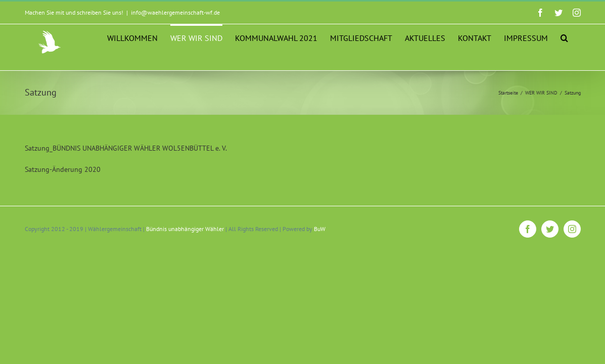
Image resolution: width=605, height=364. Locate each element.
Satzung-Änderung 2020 (63, 195)
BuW (320, 254)
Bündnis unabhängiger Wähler (185, 254)
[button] (577, 83)
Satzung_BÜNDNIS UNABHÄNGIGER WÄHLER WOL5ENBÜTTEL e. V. (126, 173)
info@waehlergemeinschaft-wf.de (175, 12)
